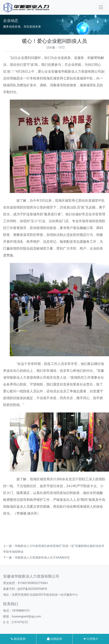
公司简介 (91, 639)
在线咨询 (54, 639)
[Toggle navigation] (101, 7)
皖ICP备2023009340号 (32, 589)
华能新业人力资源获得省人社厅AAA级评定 (42, 557)
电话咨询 (18, 639)
